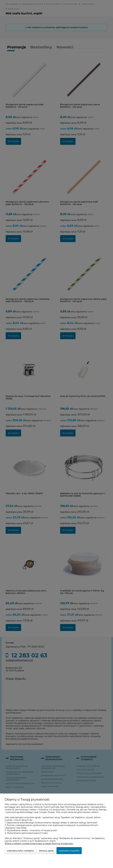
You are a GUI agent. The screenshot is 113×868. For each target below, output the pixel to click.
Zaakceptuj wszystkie (69, 851)
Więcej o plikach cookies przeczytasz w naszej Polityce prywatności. (39, 844)
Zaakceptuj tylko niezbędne (20, 851)
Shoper (51, 812)
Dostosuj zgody (46, 851)
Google (43, 812)
